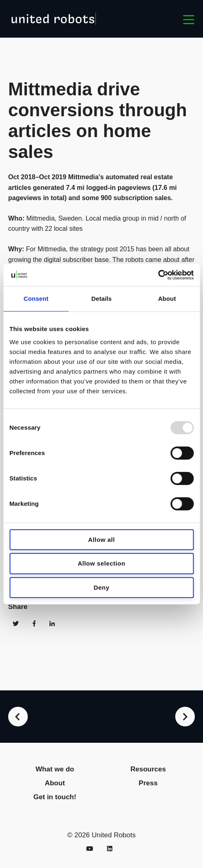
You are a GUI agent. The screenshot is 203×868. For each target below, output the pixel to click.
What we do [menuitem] (55, 769)
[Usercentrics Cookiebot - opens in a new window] (158, 275)
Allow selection (101, 563)
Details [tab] (102, 299)
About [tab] (167, 299)
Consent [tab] (36, 299)
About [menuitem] (55, 783)
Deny (101, 587)
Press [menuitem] (148, 783)
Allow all (101, 540)
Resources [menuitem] (148, 769)
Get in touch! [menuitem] (55, 797)
